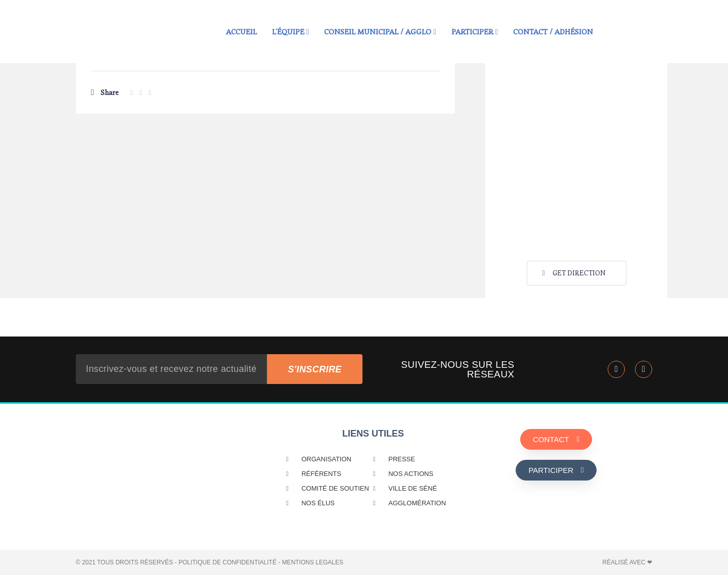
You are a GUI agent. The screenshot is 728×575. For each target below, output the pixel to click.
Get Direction (573, 273)
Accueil (241, 32)
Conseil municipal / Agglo (380, 32)
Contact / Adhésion (553, 32)
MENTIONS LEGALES (313, 562)
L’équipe (290, 32)
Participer (475, 32)
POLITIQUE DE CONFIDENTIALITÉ (227, 562)
